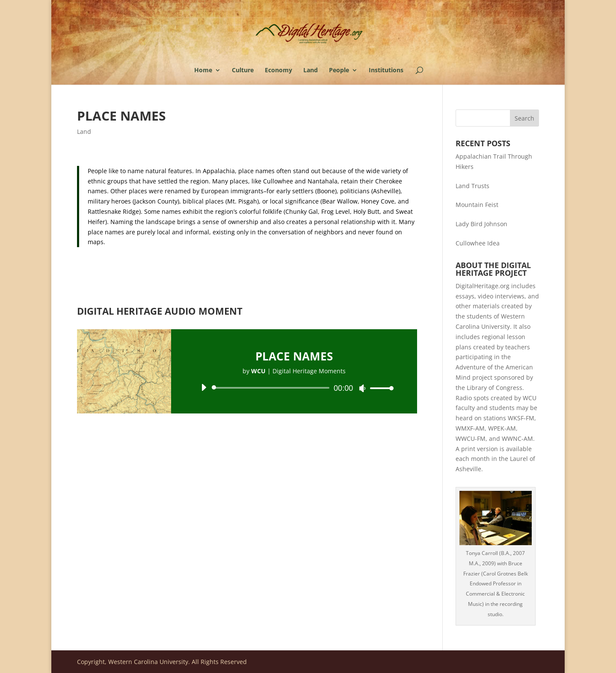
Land (311, 71)
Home (203, 71)
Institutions (386, 71)
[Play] (204, 387)
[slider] (272, 388)
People (339, 71)
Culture (243, 71)
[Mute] (362, 388)
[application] (294, 388)
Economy (278, 71)
